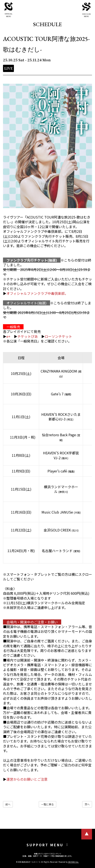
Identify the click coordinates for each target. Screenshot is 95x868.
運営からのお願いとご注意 (27, 779)
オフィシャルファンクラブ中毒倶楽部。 (37, 293)
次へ (87, 804)
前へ (8, 804)
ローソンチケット (58, 336)
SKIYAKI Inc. (73, 862)
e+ (8, 336)
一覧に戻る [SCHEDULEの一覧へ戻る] (47, 804)
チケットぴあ (28, 336)
